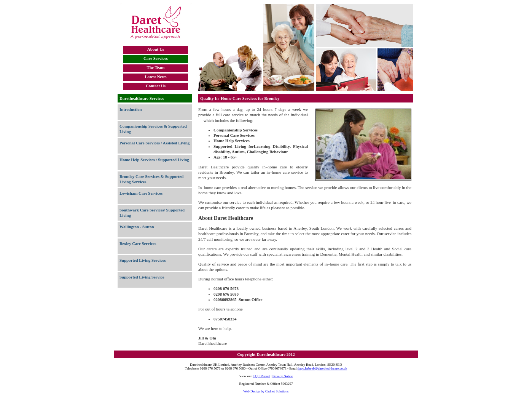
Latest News (155, 77)
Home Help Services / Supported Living (154, 160)
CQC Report (261, 376)
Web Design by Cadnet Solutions (266, 391)
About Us (156, 49)
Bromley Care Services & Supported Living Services (151, 179)
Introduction (131, 109)
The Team (156, 67)
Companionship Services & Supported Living (153, 129)
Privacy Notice (283, 376)
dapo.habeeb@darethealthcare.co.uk (322, 368)
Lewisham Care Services (141, 193)
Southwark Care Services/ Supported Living (152, 213)
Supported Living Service (142, 277)
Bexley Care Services (138, 243)
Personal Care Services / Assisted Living (155, 143)
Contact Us (156, 86)
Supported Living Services (143, 260)
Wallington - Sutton (137, 227)
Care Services (156, 58)
